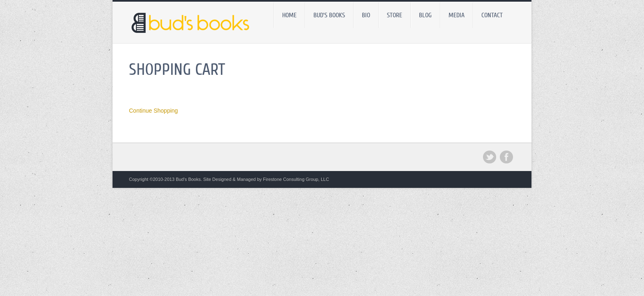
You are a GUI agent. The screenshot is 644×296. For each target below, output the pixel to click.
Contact (492, 15)
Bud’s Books (329, 15)
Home (289, 15)
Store (394, 15)
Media (457, 15)
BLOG (425, 15)
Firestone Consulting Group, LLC (296, 179)
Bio (366, 15)
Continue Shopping (153, 111)
